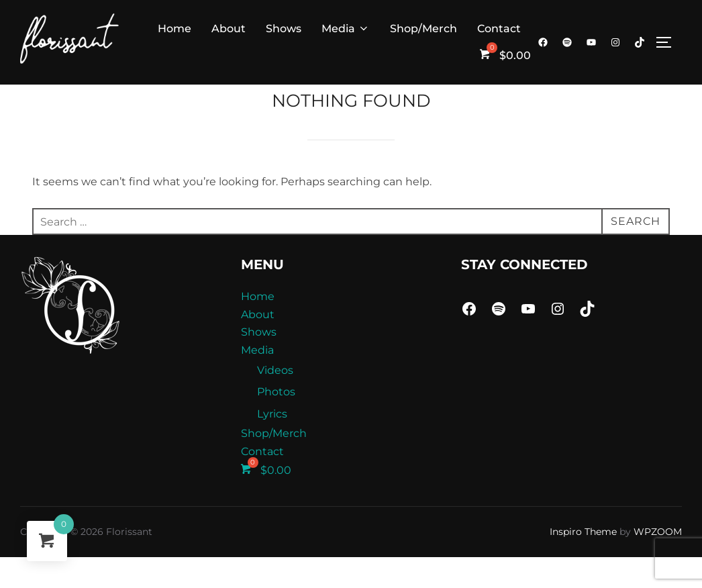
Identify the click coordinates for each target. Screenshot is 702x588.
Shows (284, 29)
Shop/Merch (423, 29)
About (229, 29)
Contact (499, 29)
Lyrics (272, 445)
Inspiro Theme (583, 562)
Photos (276, 423)
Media (346, 29)
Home (174, 29)
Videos (275, 400)
